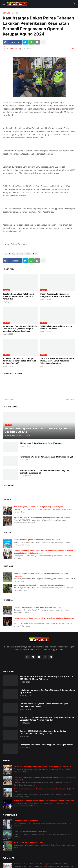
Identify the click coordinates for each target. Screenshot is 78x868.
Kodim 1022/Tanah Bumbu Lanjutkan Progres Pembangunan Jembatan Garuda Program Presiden (47, 719)
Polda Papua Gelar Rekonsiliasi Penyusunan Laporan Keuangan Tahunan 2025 (44, 766)
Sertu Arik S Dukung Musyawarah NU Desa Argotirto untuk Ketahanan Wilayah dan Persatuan (57, 361)
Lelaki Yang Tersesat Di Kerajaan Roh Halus (30, 832)
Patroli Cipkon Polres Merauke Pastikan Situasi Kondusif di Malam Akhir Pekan (44, 801)
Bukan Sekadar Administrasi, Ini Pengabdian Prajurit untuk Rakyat (55, 295)
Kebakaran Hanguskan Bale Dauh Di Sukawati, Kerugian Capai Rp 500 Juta (48, 691)
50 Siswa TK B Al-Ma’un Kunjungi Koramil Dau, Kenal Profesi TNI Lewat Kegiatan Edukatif (19, 361)
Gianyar (20, 254)
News (35, 254)
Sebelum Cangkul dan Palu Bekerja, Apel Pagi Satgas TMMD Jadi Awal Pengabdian (19, 296)
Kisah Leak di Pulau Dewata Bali (26, 821)
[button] (4, 4)
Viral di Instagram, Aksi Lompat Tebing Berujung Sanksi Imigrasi (38, 507)
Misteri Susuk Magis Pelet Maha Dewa (28, 842)
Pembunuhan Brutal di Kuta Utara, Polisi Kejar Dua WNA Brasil (37, 607)
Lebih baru (9, 399)
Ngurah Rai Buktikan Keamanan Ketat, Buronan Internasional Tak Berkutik (42, 518)
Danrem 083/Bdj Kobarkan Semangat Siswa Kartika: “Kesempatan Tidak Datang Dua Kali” (43, 732)
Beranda (6, 13)
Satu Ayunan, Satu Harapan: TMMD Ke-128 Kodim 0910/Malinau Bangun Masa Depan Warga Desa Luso (20, 329)
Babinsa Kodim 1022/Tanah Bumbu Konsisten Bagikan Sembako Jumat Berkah (44, 472)
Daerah (15, 13)
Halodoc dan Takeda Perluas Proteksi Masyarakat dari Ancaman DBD (40, 864)
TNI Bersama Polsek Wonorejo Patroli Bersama (41, 443)
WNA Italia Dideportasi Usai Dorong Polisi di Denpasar (56, 327)
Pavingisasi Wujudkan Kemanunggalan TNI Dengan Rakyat (46, 457)
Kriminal (28, 254)
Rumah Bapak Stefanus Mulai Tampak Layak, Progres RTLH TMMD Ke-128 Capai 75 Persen (46, 678)
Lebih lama (69, 399)
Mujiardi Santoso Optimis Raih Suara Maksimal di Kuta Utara (37, 540)
